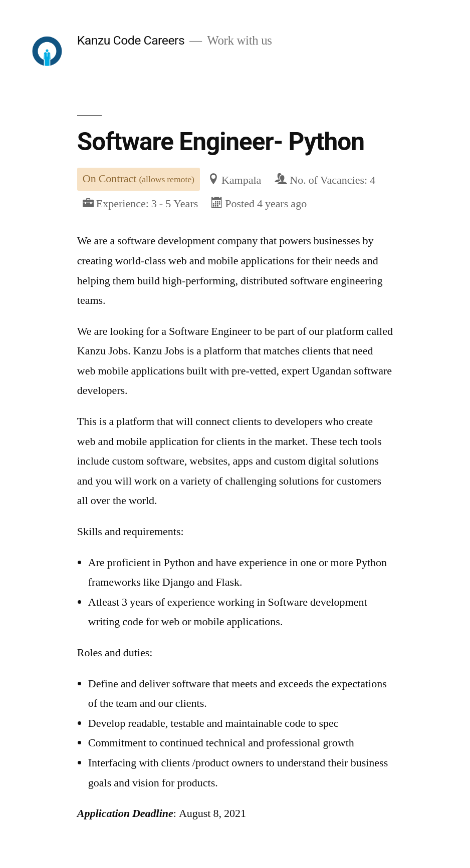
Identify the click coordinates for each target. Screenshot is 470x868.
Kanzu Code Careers (131, 40)
